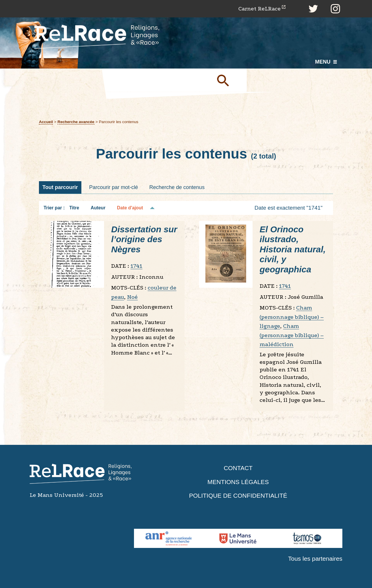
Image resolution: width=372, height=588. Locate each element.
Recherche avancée (76, 122)
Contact (238, 468)
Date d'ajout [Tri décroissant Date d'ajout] (130, 208)
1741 (136, 266)
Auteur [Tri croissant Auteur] (98, 208)
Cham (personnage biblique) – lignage (292, 317)
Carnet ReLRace (259, 9)
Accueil (46, 122)
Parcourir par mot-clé (114, 187)
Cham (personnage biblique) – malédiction (292, 335)
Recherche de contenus (177, 187)
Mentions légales (238, 482)
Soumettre (230, 80)
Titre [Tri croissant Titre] (74, 208)
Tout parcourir (60, 187)
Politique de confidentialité (238, 496)
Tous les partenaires (315, 559)
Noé (132, 297)
